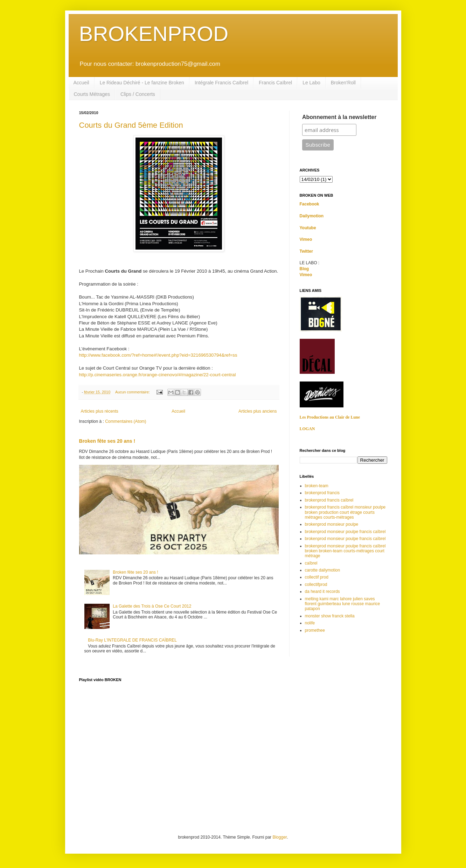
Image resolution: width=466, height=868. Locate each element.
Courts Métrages (92, 94)
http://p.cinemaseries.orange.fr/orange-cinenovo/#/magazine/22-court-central (158, 375)
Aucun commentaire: (133, 392)
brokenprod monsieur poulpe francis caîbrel (345, 532)
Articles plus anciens (258, 411)
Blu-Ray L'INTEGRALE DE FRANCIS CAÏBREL (132, 640)
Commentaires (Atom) (126, 421)
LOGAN (307, 429)
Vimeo (306, 239)
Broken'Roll (343, 83)
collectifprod (316, 584)
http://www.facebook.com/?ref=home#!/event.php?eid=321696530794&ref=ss (158, 355)
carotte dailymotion (323, 570)
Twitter (306, 251)
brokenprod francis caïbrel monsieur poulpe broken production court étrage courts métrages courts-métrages (345, 512)
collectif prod (317, 577)
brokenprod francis (322, 493)
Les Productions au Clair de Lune (330, 417)
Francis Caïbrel (275, 83)
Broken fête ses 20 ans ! (107, 441)
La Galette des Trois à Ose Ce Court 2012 (152, 606)
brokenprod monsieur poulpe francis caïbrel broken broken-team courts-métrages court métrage (345, 551)
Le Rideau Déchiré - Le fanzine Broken (142, 83)
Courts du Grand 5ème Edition (131, 125)
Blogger (280, 837)
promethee (315, 630)
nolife (310, 623)
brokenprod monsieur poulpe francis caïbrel (345, 539)
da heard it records (322, 591)
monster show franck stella (330, 616)
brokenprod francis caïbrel (329, 500)
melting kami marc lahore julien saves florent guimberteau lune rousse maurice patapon (343, 604)
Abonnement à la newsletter (339, 117)
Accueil (81, 83)
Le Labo (311, 83)
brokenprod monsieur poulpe (332, 524)
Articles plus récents (100, 411)
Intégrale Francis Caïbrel (221, 83)
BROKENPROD (154, 34)
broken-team (317, 486)
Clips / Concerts (138, 94)
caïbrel (311, 563)
